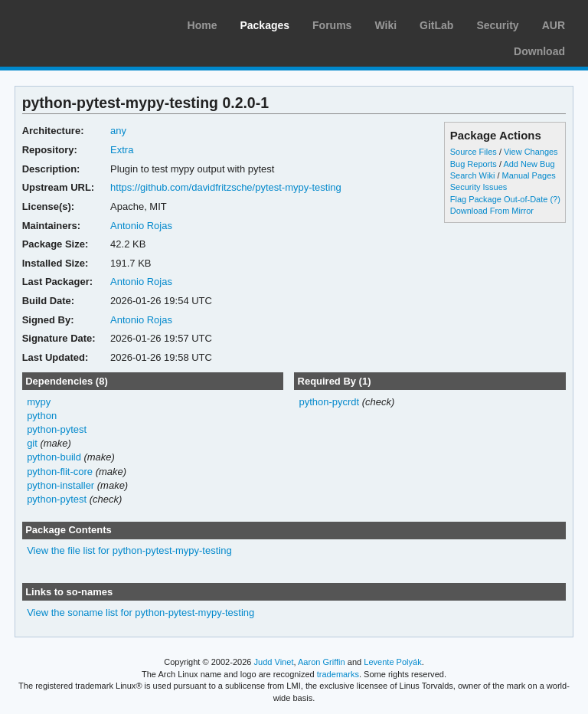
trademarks (338, 674)
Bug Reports (474, 164)
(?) (555, 199)
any (118, 131)
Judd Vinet (274, 662)
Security (497, 25)
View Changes (531, 152)
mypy (39, 402)
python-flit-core (60, 472)
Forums (332, 25)
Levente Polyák (392, 662)
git (32, 443)
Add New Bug (529, 164)
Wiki (385, 25)
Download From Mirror (492, 211)
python (42, 416)
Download (539, 51)
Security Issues (479, 187)
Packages (265, 25)
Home (203, 25)
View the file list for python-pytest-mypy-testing (129, 550)
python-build (54, 457)
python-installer (60, 485)
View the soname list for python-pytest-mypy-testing (140, 612)
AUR (554, 25)
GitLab (436, 25)
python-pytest (57, 429)
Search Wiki (473, 175)
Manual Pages (529, 175)
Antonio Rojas (141, 226)
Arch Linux (84, 23)
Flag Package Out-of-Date (499, 199)
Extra (122, 150)
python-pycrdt (329, 402)
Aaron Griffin (322, 662)
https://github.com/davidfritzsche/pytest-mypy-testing (226, 187)
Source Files (474, 152)
